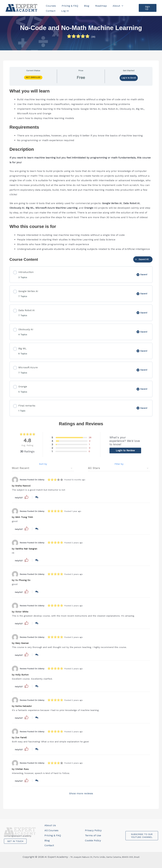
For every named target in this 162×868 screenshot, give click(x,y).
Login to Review (125, 450)
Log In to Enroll (129, 78)
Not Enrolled (33, 77)
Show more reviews (81, 793)
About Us (50, 825)
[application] (118, 5)
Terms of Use (93, 835)
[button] (147, 8)
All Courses (51, 830)
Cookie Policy (93, 840)
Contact (49, 845)
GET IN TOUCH (15, 841)
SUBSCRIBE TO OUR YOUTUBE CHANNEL (142, 836)
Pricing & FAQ (53, 835)
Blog (47, 840)
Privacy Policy (93, 830)
